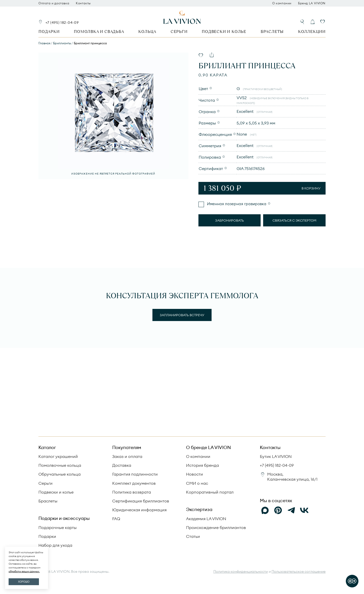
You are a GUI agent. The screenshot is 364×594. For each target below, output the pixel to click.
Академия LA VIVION (206, 519)
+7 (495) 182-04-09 (62, 23)
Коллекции (312, 31)
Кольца (147, 31)
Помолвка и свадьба (99, 31)
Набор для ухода (55, 545)
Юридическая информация (139, 510)
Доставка (122, 465)
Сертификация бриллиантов (141, 501)
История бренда (202, 465)
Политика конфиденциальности (241, 572)
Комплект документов (134, 483)
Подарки (49, 31)
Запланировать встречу (182, 315)
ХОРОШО (24, 582)
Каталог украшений (58, 456)
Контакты (83, 3)
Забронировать (230, 220)
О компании (282, 3)
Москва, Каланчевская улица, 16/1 (292, 476)
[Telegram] (291, 510)
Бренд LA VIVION (312, 3)
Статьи (193, 536)
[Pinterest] (278, 510)
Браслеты (272, 31)
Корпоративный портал (210, 492)
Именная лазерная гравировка (236, 204)
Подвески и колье (224, 31)
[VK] (304, 510)
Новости (195, 474)
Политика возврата (132, 492)
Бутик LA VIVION (276, 456)
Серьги (179, 31)
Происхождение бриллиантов (216, 527)
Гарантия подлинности (135, 474)
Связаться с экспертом (294, 220)
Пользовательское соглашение (299, 571)
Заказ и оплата (127, 456)
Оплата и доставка (54, 3)
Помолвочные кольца (60, 465)
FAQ (116, 519)
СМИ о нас (197, 483)
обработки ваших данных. (24, 571)
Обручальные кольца (60, 474)
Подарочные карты (58, 527)
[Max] (265, 510)
